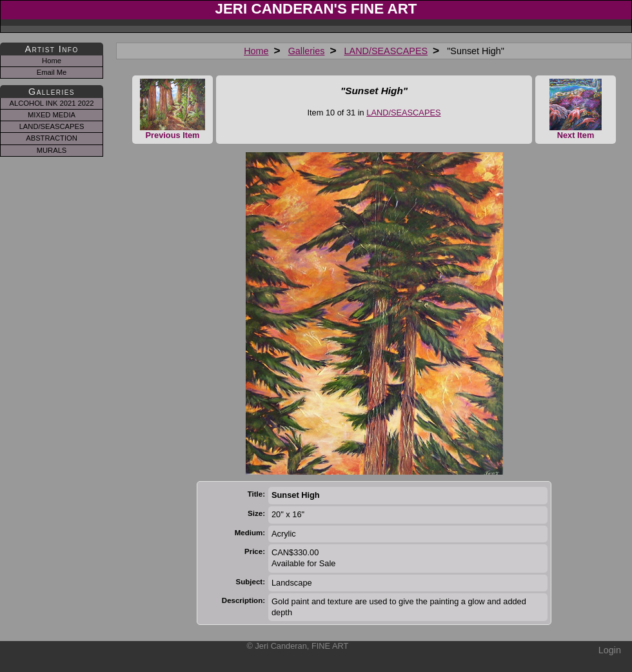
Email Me (52, 72)
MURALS (52, 150)
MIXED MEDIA (52, 115)
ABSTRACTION (52, 138)
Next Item (576, 109)
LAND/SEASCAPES (386, 51)
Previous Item (173, 109)
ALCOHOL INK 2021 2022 (52, 103)
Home (256, 51)
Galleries (307, 51)
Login (610, 650)
